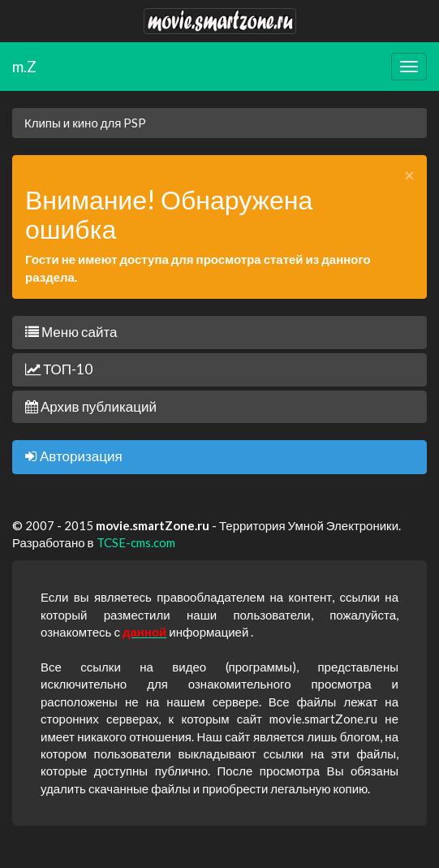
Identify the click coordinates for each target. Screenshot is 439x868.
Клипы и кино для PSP (85, 123)
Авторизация (74, 456)
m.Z (24, 66)
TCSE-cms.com (136, 542)
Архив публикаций (91, 406)
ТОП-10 (59, 369)
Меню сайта (71, 332)
